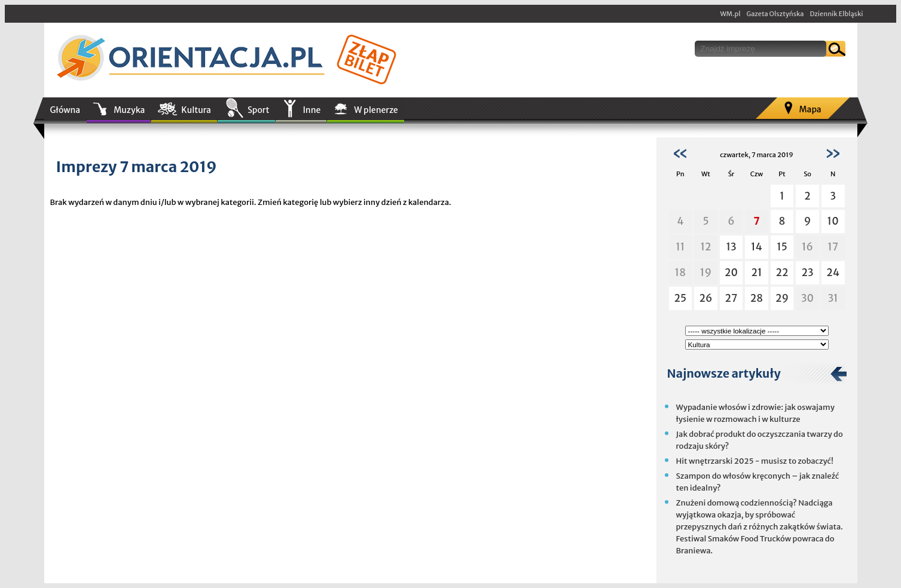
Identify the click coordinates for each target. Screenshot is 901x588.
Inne (311, 110)
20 (731, 272)
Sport (258, 110)
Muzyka (129, 110)
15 (782, 247)
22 (782, 272)
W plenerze (376, 110)
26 (706, 298)
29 (782, 298)
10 (833, 221)
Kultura (196, 110)
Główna (65, 110)
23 (808, 272)
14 (757, 247)
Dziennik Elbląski (836, 14)
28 (757, 298)
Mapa (810, 109)
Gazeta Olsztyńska (775, 14)
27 (732, 298)
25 (681, 298)
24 (833, 272)
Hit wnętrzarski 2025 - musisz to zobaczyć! (755, 461)
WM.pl (731, 14)
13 (731, 247)
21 (756, 272)
